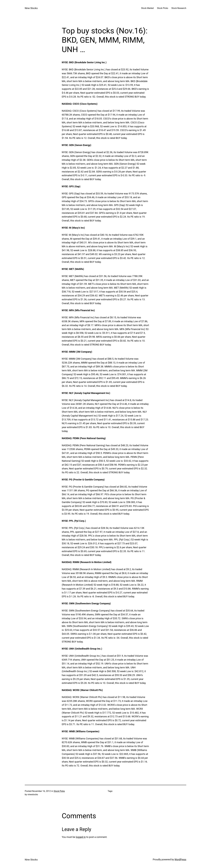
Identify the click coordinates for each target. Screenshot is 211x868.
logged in (81, 837)
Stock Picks (59, 791)
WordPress (180, 859)
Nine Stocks (31, 8)
